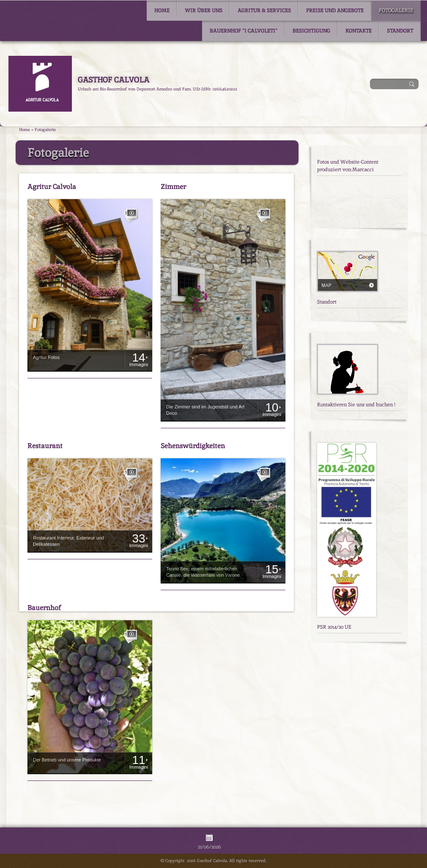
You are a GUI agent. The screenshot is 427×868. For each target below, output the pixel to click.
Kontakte (359, 31)
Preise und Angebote (335, 11)
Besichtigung (311, 31)
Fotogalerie (396, 11)
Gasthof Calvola (114, 80)
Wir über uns (204, 11)
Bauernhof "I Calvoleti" (244, 31)
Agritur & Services (264, 11)
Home (162, 11)
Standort (400, 31)
